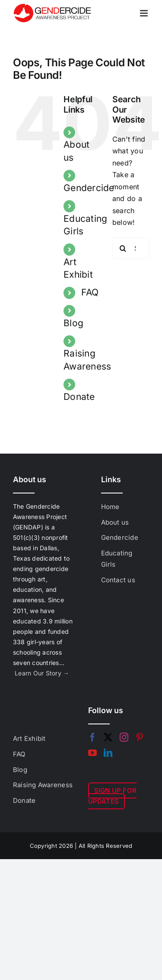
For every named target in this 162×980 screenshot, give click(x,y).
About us (115, 522)
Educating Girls (117, 559)
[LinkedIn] (108, 753)
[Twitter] (108, 737)
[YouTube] (92, 753)
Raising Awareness (43, 785)
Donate (79, 397)
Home (110, 507)
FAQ (90, 292)
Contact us (118, 580)
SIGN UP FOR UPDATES (113, 796)
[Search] (123, 248)
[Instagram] (124, 737)
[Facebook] (92, 737)
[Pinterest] (140, 737)
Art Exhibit (29, 738)
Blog (73, 323)
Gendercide (89, 188)
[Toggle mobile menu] (145, 13)
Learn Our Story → (42, 673)
